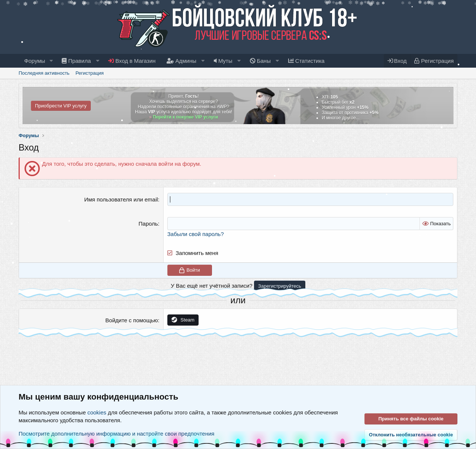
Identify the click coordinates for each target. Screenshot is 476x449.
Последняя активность (44, 73)
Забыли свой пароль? (196, 234)
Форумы (35, 61)
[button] (51, 61)
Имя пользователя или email (121, 199)
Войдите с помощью (131, 320)
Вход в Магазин (132, 61)
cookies (97, 412)
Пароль (148, 224)
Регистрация (90, 73)
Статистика (306, 61)
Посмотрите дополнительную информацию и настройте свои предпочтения (116, 434)
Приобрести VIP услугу (61, 106)
